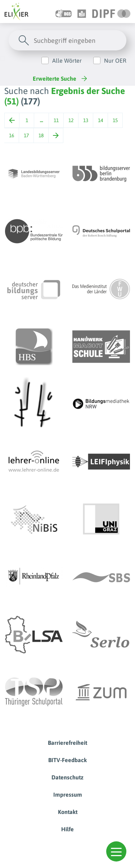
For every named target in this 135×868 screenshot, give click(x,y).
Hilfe (67, 829)
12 (71, 120)
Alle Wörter (67, 61)
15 (115, 120)
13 (86, 120)
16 (12, 135)
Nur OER (115, 61)
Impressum (68, 795)
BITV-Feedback (67, 760)
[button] (116, 851)
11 (56, 120)
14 (100, 120)
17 (26, 135)
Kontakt (68, 812)
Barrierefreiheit (67, 743)
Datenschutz (67, 777)
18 (41, 135)
